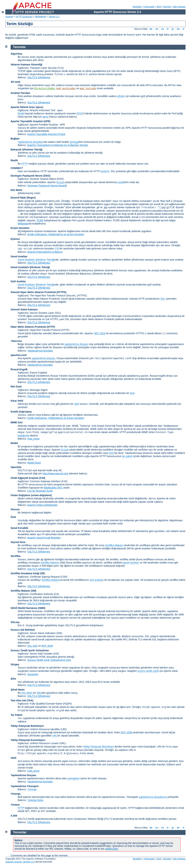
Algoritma (16, 54)
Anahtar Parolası (20, 93)
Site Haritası (179, 7)
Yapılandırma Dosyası (23, 775)
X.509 (14, 816)
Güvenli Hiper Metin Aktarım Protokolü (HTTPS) (38, 292)
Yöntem (15, 805)
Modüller (137, 7)
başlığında (23, 436)
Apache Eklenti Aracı (23, 107)
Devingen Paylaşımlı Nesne (27, 176)
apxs (46, 117)
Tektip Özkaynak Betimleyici (27, 726)
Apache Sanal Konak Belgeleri (44, 538)
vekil (76, 404)
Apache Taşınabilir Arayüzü (27, 121)
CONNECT (17, 168)
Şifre (13, 679)
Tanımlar (19, 47)
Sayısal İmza (18, 542)
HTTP (25, 164)
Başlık (14, 160)
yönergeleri (73, 778)
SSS (159, 7)
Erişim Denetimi (20, 228)
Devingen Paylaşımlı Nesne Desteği (47, 186)
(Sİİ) (42, 573)
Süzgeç (15, 664)
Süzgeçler (33, 674)
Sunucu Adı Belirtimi (23, 630)
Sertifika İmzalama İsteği (25, 573)
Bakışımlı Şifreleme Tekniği (27, 150)
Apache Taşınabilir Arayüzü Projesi (46, 134)
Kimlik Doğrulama (21, 412)
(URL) (63, 743)
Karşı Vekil (17, 401)
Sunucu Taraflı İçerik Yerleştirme (30, 650)
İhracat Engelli (19, 369)
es (163, 29)
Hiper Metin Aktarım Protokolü (28, 327)
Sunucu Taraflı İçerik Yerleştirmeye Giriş (49, 660)
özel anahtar (96, 580)
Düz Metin (16, 190)
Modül (21, 113)
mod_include (88, 89)
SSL (163, 299)
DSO (80, 113)
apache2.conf (18, 355)
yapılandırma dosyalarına (153, 797)
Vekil (13, 758)
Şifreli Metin (18, 690)
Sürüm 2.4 (54, 17)
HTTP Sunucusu (24, 17)
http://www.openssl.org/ (55, 474)
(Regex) (31, 198)
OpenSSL (16, 467)
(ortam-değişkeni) (41, 495)
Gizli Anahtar (18, 281)
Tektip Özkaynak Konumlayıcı (28, 740)
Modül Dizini (34, 463)
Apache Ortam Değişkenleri (42, 505)
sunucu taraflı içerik (148, 671)
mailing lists (111, 849)
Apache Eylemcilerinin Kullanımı (45, 252)
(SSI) (56, 654)
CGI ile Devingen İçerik (40, 491)
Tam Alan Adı (18, 700)
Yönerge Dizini (35, 800)
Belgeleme (41, 17)
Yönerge (32, 789)
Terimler (167, 7)
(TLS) (61, 68)
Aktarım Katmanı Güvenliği (26, 65)
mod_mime (33, 439)
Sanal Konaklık (19, 528)
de (151, 29)
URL (55, 736)
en (157, 29)
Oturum (15, 509)
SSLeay (15, 622)
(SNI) (59, 633)
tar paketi (127, 456)
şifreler (121, 96)
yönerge (74, 142)
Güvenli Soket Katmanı (24, 309)
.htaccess (16, 341)
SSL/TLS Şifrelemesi (39, 77)
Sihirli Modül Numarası (24, 608)
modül (121, 182)
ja (173, 29)
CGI (57, 249)
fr (168, 29)
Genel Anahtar (19, 256)
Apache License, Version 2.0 (20, 862)
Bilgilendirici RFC (54, 488)
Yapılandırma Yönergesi (25, 786)
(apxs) (40, 107)
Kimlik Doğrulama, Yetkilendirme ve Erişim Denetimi (56, 234)
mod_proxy (33, 771)
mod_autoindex (66, 89)
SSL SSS (32, 646)
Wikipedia (23, 224)
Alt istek (15, 82)
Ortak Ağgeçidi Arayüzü (25, 478)
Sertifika (15, 556)
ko (178, 29)
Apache (9, 17)
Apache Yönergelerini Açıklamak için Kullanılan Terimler (58, 145)
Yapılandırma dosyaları (30, 142)
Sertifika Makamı (114, 545)
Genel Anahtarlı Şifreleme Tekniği (36, 260)
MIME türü (17, 422)
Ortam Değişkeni (20, 495)
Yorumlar (20, 832)
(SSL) (58, 313)
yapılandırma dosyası (76, 344)
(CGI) (42, 478)
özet (132, 393)
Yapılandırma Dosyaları (40, 351)
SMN (42, 608)
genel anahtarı (131, 563)
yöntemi (105, 171)
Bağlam (15, 139)
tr (184, 29)
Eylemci (15, 239)
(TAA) (30, 700)
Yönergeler (149, 7)
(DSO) (47, 176)
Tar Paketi (16, 715)
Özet (13, 517)
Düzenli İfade (18, 198)
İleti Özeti (16, 387)
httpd (60, 182)
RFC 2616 (100, 333)
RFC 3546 (47, 646)
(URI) (64, 729)
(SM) (33, 591)
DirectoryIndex (45, 89)
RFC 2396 (127, 732)
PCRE (40, 220)
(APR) (47, 121)
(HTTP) (51, 327)
